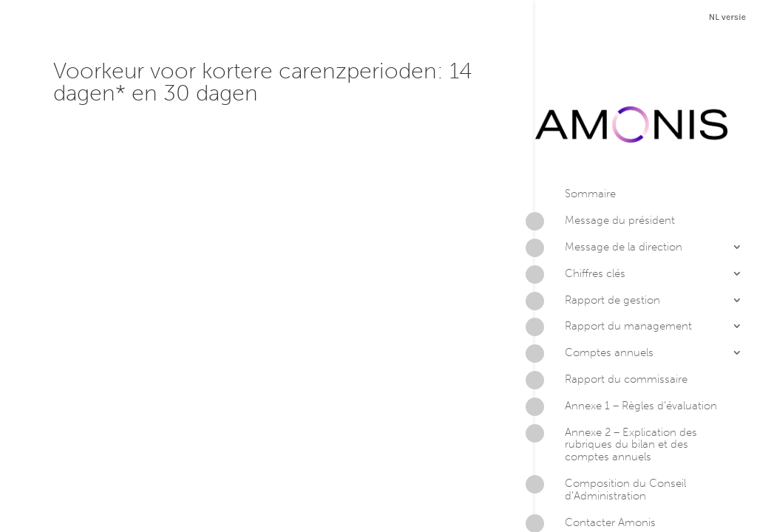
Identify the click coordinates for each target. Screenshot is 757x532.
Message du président (605, 164)
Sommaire (590, 136)
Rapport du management (614, 270)
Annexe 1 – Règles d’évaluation (626, 349)
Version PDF (612, 497)
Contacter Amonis (595, 465)
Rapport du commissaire (611, 323)
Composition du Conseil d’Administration (611, 432)
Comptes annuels (594, 296)
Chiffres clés (580, 216)
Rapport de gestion (598, 243)
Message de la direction (609, 191)
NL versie (727, 17)
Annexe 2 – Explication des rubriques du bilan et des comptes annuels (616, 386)
